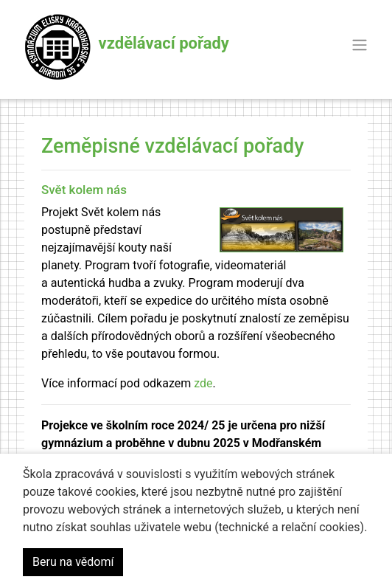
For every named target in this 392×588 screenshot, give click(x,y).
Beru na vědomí (73, 562)
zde (203, 383)
